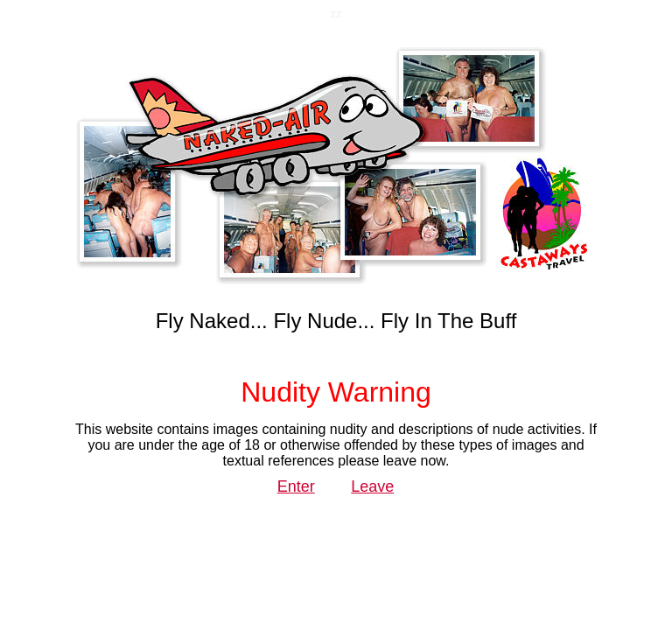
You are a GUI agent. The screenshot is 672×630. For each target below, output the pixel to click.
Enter (296, 486)
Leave (372, 486)
